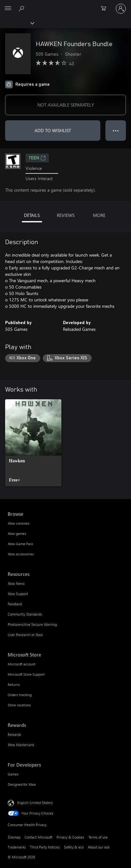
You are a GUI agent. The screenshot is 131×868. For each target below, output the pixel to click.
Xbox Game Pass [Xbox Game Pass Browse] (20, 544)
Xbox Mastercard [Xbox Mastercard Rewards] (21, 745)
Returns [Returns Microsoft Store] (14, 685)
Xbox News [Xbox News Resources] (16, 583)
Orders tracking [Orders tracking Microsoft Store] (20, 695)
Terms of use (98, 837)
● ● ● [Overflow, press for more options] (116, 130)
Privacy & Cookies (70, 837)
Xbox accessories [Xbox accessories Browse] (21, 554)
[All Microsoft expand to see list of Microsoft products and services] (8, 9)
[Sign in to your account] (121, 9)
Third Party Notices (45, 847)
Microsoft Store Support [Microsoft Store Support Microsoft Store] (26, 674)
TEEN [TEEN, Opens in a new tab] (37, 158)
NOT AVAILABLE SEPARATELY (66, 105)
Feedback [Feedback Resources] (15, 604)
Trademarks (17, 847)
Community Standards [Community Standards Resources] (25, 614)
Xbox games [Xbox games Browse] (17, 534)
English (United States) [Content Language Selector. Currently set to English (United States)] (35, 803)
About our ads (99, 847)
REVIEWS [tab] (66, 215)
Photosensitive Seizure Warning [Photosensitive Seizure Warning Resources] (32, 624)
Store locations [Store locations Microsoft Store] (19, 705)
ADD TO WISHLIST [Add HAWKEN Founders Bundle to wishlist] (53, 130)
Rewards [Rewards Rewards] (14, 734)
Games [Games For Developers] (13, 774)
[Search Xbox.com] (22, 8)
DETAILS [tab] (32, 215)
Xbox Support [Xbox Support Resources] (18, 594)
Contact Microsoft (39, 837)
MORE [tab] (99, 215)
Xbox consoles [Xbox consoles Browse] (19, 523)
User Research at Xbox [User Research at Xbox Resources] (25, 635)
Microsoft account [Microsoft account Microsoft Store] (22, 664)
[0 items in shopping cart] (105, 9)
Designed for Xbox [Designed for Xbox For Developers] (22, 784)
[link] (33, 443)
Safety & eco (74, 847)
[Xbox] (17, 23)
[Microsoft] (65, 5)
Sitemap (14, 837)
